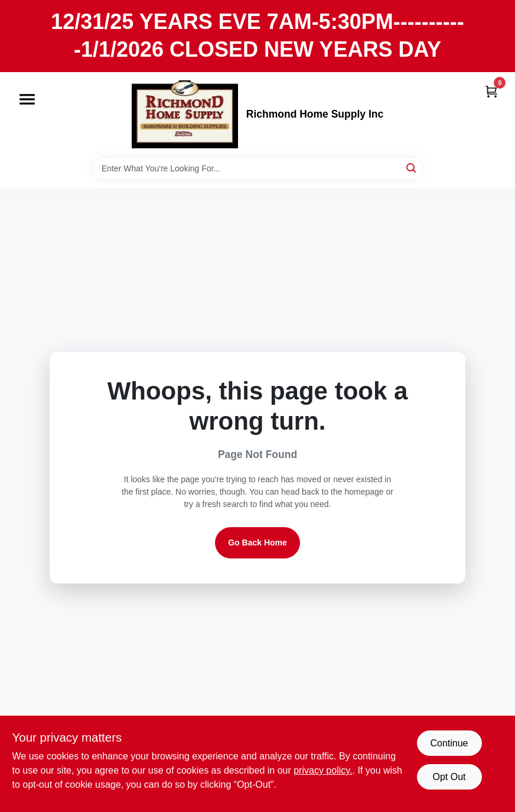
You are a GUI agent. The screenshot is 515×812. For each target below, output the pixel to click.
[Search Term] (257, 168)
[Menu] (27, 99)
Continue (449, 743)
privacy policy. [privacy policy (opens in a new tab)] (323, 770)
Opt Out (449, 777)
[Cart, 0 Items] (491, 91)
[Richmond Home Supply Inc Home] (185, 114)
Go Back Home (257, 543)
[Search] (412, 168)
